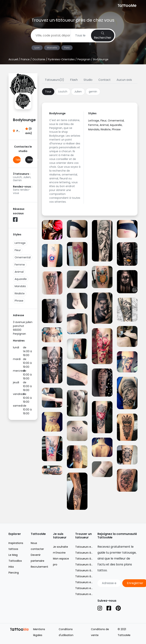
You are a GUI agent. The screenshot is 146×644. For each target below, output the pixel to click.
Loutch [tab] (63, 92)
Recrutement (39, 567)
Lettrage (20, 243)
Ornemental (23, 257)
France (25, 59)
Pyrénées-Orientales (61, 59)
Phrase (19, 301)
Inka (11, 567)
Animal (19, 272)
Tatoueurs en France (89, 547)
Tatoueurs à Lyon (86, 553)
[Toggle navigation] (9, 5)
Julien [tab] (78, 92)
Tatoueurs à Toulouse (89, 576)
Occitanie (39, 59)
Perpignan (84, 59)
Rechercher (103, 36)
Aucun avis (124, 80)
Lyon (37, 48)
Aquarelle (21, 279)
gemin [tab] (93, 92)
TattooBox (15, 561)
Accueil (13, 59)
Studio (88, 80)
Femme (20, 265)
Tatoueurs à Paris (86, 570)
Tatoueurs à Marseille (89, 559)
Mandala (20, 286)
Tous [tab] (48, 92)
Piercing (14, 573)
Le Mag (13, 555)
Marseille (52, 48)
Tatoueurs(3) (54, 80)
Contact (104, 80)
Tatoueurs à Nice (86, 564)
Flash (74, 80)
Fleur (18, 250)
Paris (67, 48)
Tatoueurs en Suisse (88, 588)
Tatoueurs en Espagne (90, 594)
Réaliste (20, 293)
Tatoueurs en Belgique (90, 582)
